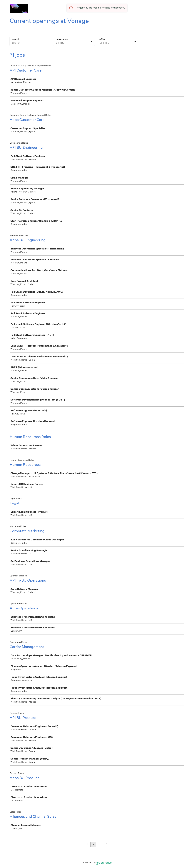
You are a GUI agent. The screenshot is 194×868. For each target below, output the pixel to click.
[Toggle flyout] (92, 42)
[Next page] (107, 845)
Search (16, 39)
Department (62, 39)
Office (102, 39)
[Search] (30, 43)
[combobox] (56, 43)
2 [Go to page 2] (101, 845)
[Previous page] (87, 845)
